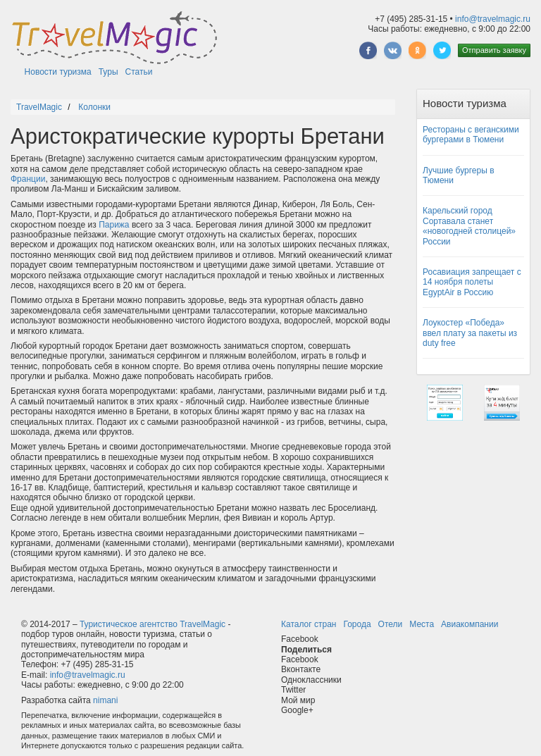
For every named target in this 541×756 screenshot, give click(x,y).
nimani (105, 700)
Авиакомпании (470, 624)
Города (357, 624)
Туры (108, 72)
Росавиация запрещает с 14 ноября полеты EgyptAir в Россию (472, 282)
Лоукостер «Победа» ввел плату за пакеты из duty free (470, 333)
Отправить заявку (494, 50)
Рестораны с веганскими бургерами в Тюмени (471, 135)
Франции (28, 179)
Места (422, 624)
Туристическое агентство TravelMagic (153, 624)
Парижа (114, 225)
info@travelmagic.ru (493, 19)
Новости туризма (58, 72)
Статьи (139, 72)
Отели (391, 624)
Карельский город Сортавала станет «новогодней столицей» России (469, 226)
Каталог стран (309, 624)
